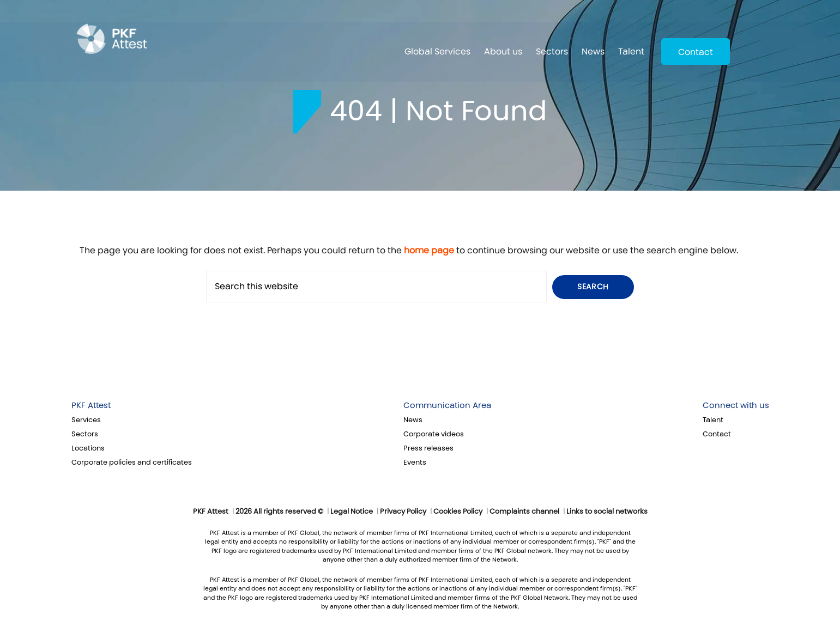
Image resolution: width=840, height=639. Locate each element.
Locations (88, 448)
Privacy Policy (403, 512)
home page (429, 250)
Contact (696, 52)
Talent (631, 51)
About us (503, 51)
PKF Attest (91, 405)
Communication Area (447, 405)
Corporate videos (434, 434)
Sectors (552, 51)
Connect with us (736, 405)
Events (415, 462)
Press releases (428, 448)
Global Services (437, 51)
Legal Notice (352, 512)
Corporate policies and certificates (132, 462)
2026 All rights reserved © (279, 512)
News (593, 51)
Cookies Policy (458, 512)
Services (86, 420)
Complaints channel (524, 512)
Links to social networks (607, 512)
